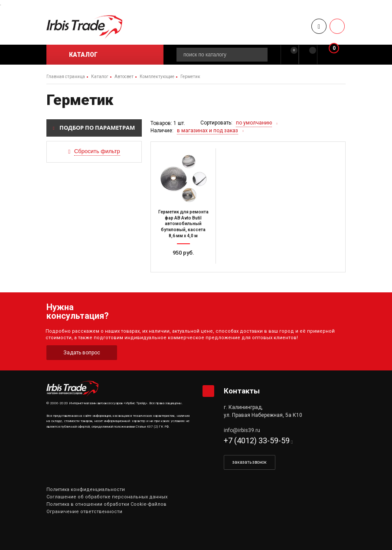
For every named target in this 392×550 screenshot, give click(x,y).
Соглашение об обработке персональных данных (107, 497)
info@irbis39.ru (242, 430)
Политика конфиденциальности (86, 489)
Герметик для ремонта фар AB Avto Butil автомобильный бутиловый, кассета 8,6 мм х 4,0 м (183, 224)
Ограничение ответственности (84, 512)
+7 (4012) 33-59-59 (257, 440)
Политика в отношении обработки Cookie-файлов (106, 504)
